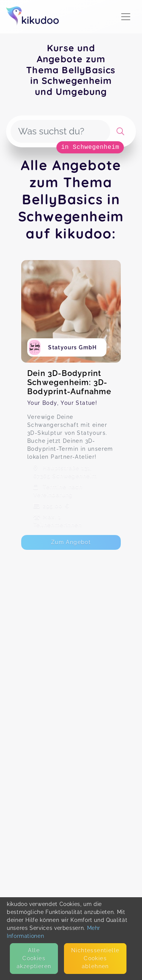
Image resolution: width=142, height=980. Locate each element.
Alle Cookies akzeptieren (34, 958)
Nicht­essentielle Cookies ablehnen (95, 958)
